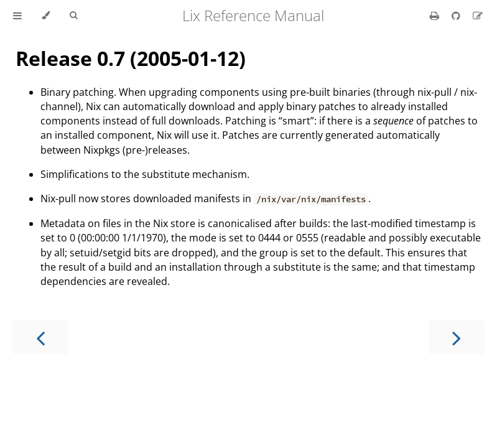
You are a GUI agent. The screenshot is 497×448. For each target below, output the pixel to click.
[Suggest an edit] (478, 16)
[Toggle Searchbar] (73, 16)
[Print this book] (436, 16)
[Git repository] (457, 16)
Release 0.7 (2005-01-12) (131, 58)
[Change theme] (46, 16)
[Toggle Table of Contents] (17, 16)
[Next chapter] (457, 337)
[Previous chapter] (40, 337)
